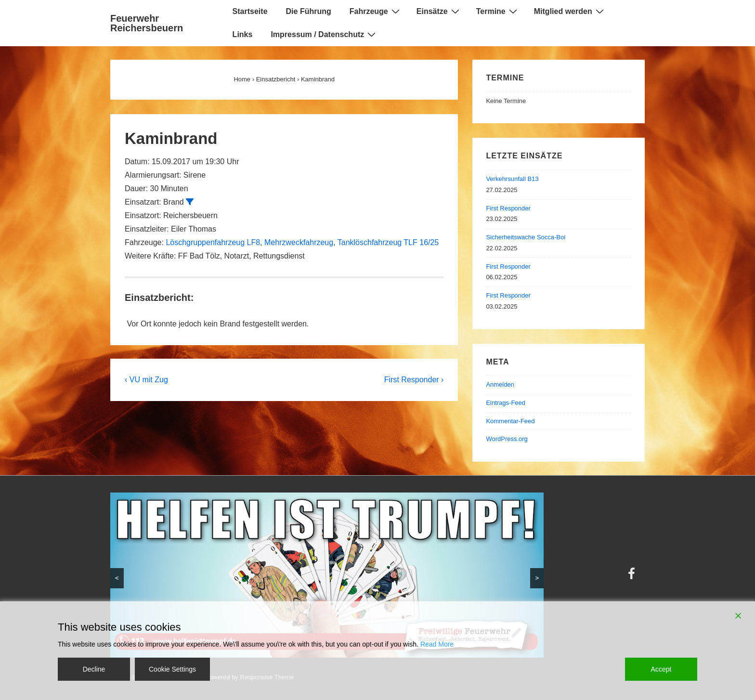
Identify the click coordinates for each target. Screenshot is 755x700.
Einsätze (439, 11)
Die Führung (309, 11)
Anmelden (500, 384)
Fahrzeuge (376, 11)
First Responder (508, 208)
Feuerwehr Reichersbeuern (147, 23)
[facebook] (633, 577)
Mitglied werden (570, 11)
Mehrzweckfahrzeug (299, 242)
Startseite (250, 11)
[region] (327, 575)
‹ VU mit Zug (146, 380)
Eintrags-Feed (506, 403)
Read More (437, 644)
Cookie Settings (172, 669)
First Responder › (414, 380)
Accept (661, 669)
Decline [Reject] (94, 669)
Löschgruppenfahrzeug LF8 (213, 242)
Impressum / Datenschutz (324, 34)
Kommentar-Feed (510, 421)
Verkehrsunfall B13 (512, 179)
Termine (498, 11)
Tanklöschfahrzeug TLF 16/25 (388, 242)
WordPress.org (507, 439)
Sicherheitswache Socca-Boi (526, 237)
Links (243, 34)
